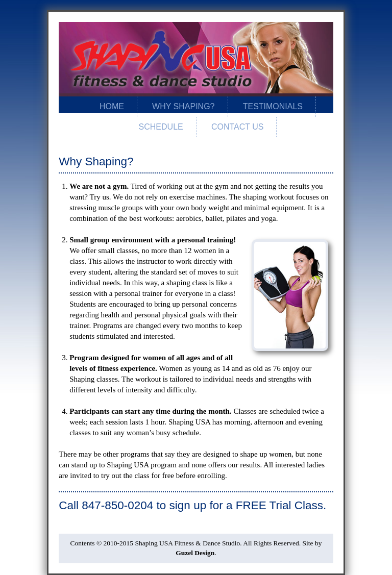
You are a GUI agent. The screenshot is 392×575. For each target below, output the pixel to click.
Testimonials (273, 106)
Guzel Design (195, 553)
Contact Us (238, 127)
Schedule (161, 127)
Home (112, 106)
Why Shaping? (183, 106)
